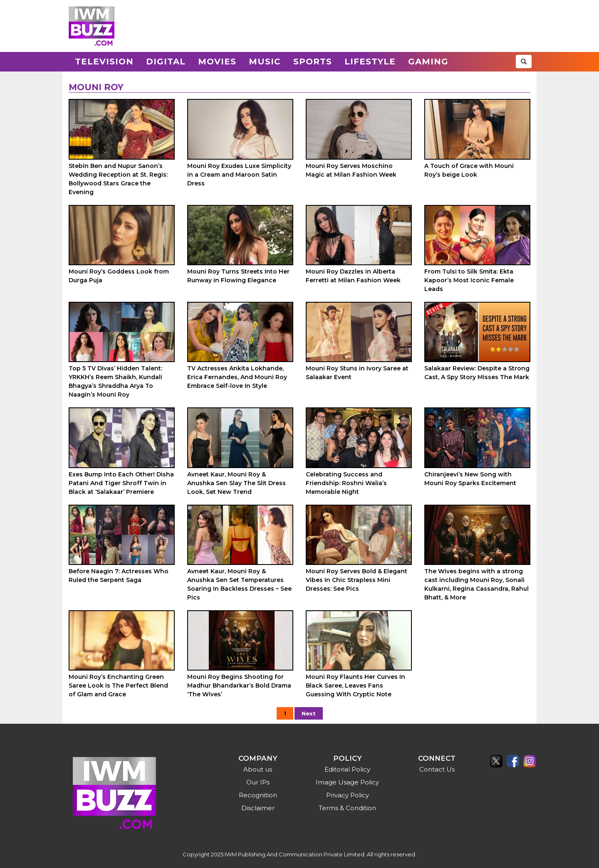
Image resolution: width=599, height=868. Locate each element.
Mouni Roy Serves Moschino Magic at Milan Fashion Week (351, 170)
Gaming (428, 62)
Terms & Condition (347, 808)
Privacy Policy (348, 795)
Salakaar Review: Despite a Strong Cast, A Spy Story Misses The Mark (477, 373)
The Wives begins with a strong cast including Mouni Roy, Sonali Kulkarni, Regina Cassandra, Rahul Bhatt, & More (476, 584)
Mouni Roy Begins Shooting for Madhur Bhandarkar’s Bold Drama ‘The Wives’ (239, 686)
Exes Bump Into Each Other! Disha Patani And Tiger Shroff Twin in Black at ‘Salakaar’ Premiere (121, 483)
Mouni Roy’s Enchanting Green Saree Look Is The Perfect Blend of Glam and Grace (118, 686)
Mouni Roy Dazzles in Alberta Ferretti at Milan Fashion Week (353, 276)
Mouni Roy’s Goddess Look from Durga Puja (119, 276)
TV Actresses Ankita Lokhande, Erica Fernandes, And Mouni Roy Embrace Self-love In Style (237, 377)
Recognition (258, 795)
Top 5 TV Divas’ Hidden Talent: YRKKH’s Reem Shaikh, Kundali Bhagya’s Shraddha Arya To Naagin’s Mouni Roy (115, 381)
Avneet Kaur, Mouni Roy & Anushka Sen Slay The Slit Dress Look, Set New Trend (236, 483)
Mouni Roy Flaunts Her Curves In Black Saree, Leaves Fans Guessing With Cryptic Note (355, 686)
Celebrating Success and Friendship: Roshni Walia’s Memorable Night (346, 483)
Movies (217, 62)
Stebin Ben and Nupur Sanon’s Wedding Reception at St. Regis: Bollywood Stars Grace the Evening (118, 179)
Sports (313, 62)
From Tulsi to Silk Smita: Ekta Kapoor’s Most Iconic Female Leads (469, 280)
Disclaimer (258, 808)
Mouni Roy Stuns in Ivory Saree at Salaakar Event (357, 373)
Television (104, 62)
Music (265, 62)
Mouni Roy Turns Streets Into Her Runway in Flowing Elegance (238, 276)
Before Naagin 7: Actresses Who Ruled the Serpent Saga (119, 576)
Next (309, 713)
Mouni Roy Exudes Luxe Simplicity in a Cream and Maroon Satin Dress (239, 175)
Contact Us (437, 769)
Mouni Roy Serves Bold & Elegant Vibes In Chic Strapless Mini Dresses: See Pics (356, 580)
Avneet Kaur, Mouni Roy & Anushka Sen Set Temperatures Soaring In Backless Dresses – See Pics (239, 584)
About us (258, 769)
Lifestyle (370, 62)
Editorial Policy (347, 769)
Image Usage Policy (347, 782)
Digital (166, 62)
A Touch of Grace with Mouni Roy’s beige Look (469, 170)
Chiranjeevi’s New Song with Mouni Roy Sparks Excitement (470, 479)
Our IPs (258, 782)
